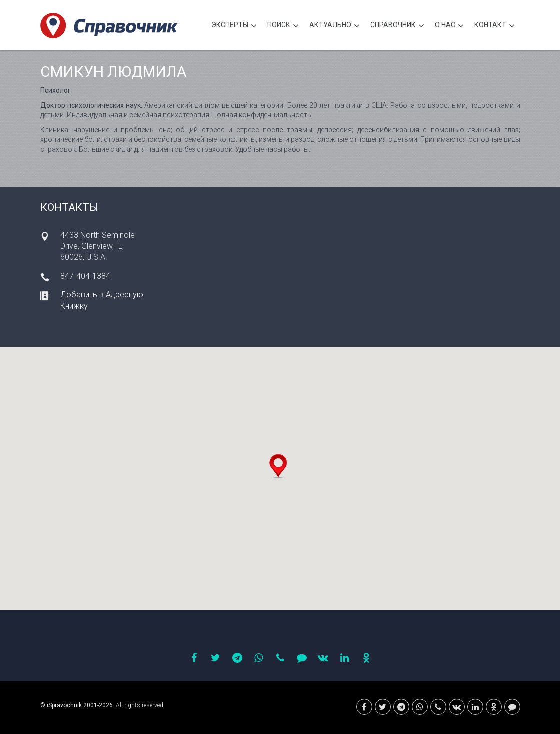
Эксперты (234, 26)
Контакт (495, 26)
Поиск (283, 26)
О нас (449, 26)
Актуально (335, 26)
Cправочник (397, 26)
